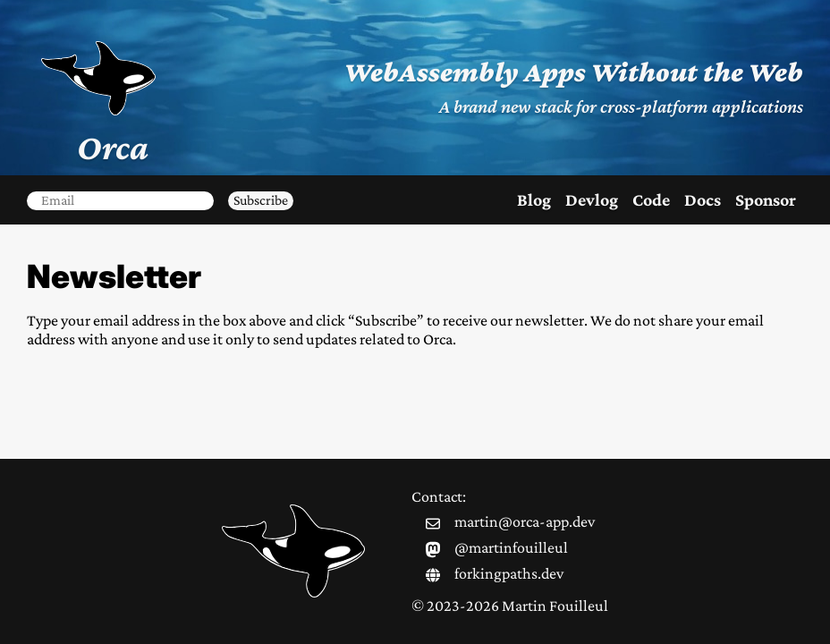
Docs (703, 199)
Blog (534, 199)
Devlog (592, 199)
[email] (120, 200)
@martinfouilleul (511, 547)
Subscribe (261, 200)
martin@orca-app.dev (525, 521)
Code (651, 199)
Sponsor (766, 199)
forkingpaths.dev (509, 573)
